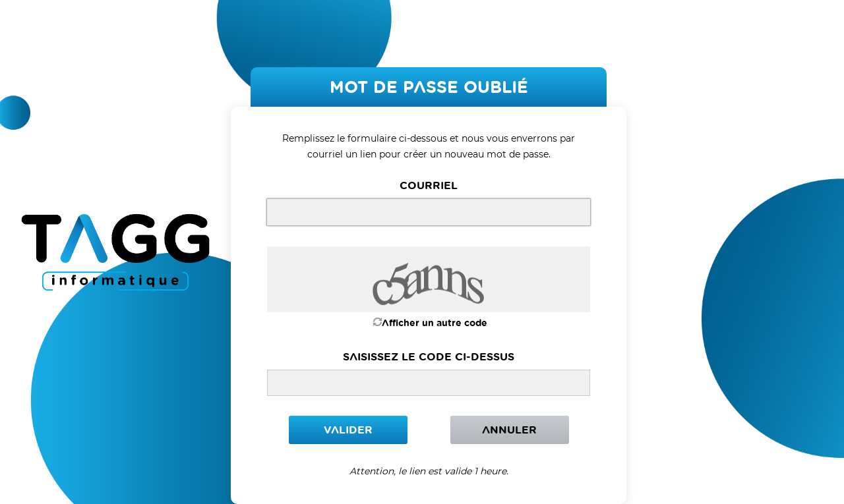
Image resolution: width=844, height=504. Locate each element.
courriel (429, 185)
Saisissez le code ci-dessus (429, 356)
